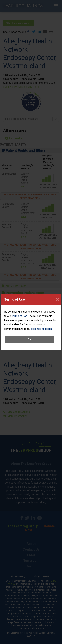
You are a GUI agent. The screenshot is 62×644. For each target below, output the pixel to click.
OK (29, 340)
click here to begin (41, 329)
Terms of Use (19, 316)
